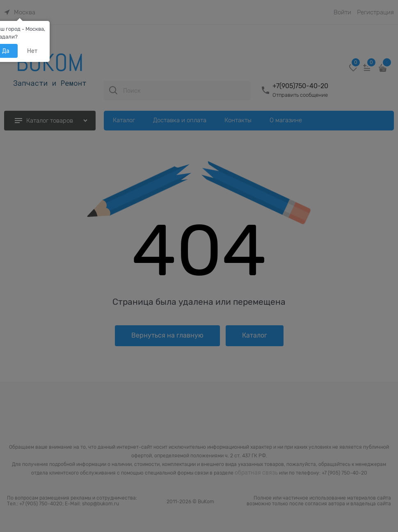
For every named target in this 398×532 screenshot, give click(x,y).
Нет (32, 51)
